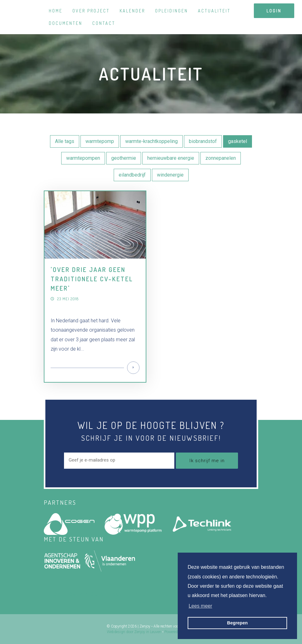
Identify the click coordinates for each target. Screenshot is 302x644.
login (274, 11)
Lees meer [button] (200, 606)
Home (56, 11)
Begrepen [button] (237, 623)
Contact (104, 23)
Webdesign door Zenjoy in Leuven (134, 632)
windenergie (170, 175)
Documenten (66, 23)
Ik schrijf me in (207, 461)
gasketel (238, 141)
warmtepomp (100, 141)
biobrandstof (203, 141)
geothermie (124, 158)
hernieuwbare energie (171, 158)
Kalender (132, 11)
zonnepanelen (221, 158)
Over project (91, 11)
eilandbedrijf (132, 175)
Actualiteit (214, 11)
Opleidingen (172, 11)
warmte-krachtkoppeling (151, 141)
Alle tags (65, 141)
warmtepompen (83, 158)
